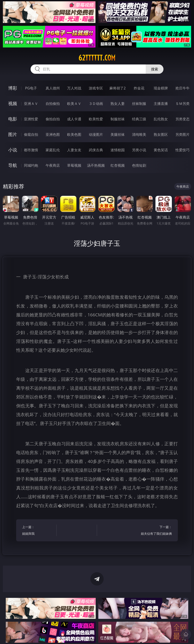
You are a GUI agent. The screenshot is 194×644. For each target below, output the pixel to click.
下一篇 (156, 531)
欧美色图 (74, 134)
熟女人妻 (118, 104)
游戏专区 (96, 88)
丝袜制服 (139, 104)
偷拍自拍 (53, 119)
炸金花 (139, 88)
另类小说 (139, 150)
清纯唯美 (139, 134)
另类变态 (182, 119)
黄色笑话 (161, 150)
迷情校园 (118, 150)
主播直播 (161, 104)
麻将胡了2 (117, 88)
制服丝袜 (118, 119)
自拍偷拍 (53, 104)
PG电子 (31, 88)
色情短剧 (139, 165)
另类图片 (182, 134)
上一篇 (39, 531)
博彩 (13, 88)
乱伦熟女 (161, 119)
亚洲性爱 (31, 119)
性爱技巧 (182, 150)
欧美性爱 (96, 119)
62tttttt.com (97, 58)
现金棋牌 (161, 88)
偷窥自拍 (31, 134)
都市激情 (31, 150)
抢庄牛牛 (182, 88)
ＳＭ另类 (182, 104)
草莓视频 (74, 165)
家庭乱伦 (53, 150)
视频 (13, 103)
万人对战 (74, 88)
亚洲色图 (53, 134)
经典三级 (139, 119)
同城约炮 (31, 165)
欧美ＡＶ (74, 104)
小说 (13, 150)
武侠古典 (96, 150)
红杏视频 (118, 165)
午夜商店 (53, 165)
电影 (13, 119)
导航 (13, 165)
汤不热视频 (96, 165)
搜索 (155, 69)
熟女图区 (161, 134)
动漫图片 (96, 134)
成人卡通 (74, 119)
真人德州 (53, 88)
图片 (13, 134)
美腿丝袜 (118, 134)
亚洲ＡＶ (31, 104)
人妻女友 (74, 150)
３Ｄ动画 (96, 104)
